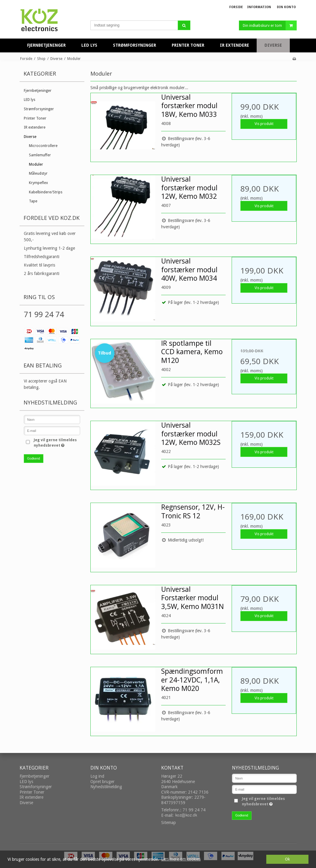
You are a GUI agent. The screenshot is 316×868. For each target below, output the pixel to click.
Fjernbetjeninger (38, 91)
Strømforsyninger (39, 109)
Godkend (34, 458)
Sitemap (169, 823)
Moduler (36, 164)
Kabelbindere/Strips (46, 192)
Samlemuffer (40, 155)
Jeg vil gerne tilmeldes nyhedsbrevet (56, 442)
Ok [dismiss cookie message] (287, 859)
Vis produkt (264, 124)
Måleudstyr (38, 173)
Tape (33, 201)
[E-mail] (264, 789)
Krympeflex (38, 183)
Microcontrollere (43, 146)
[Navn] (264, 778)
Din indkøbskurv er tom (270, 25)
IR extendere (35, 127)
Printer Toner (35, 118)
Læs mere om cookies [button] (181, 859)
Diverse (30, 137)
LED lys (30, 100)
